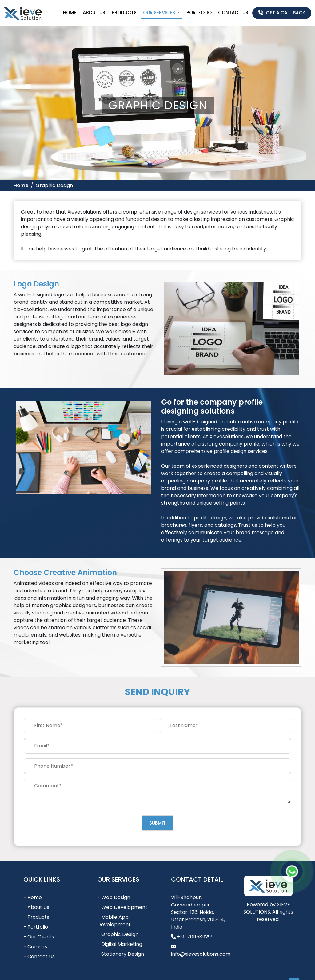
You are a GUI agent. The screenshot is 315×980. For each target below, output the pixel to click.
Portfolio (199, 12)
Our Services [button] (160, 12)
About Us (94, 12)
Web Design (116, 897)
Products (124, 12)
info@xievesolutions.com (201, 951)
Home (70, 12)
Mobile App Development (114, 921)
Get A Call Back (282, 13)
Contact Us (233, 12)
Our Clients (41, 937)
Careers (37, 947)
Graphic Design (120, 934)
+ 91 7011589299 (192, 937)
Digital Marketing (122, 944)
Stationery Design (123, 954)
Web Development (124, 907)
